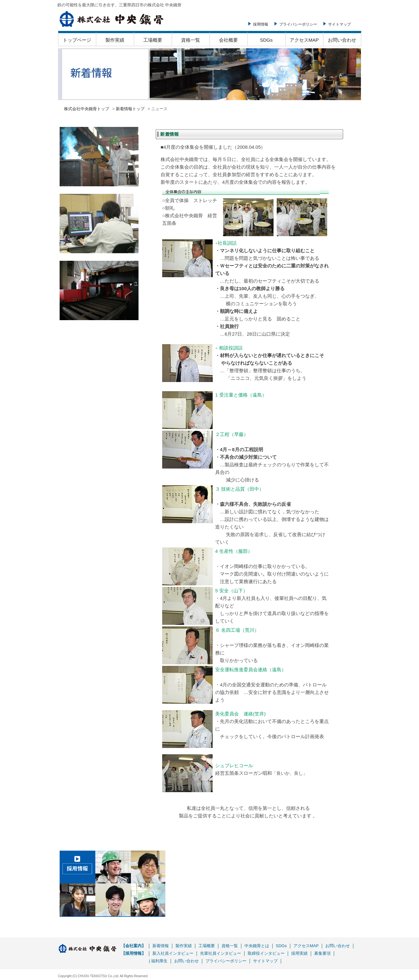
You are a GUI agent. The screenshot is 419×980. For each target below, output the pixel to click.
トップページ (77, 40)
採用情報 (261, 24)
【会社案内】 (133, 946)
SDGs (266, 40)
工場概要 (153, 40)
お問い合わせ (342, 40)
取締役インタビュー (266, 953)
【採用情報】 (133, 953)
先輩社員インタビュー (221, 953)
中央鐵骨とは (257, 946)
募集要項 (322, 953)
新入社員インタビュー (173, 953)
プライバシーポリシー (298, 24)
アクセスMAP (304, 40)
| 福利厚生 (158, 961)
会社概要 (228, 40)
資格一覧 (191, 40)
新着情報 (161, 946)
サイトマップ (339, 24)
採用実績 (299, 953)
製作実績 (115, 40)
